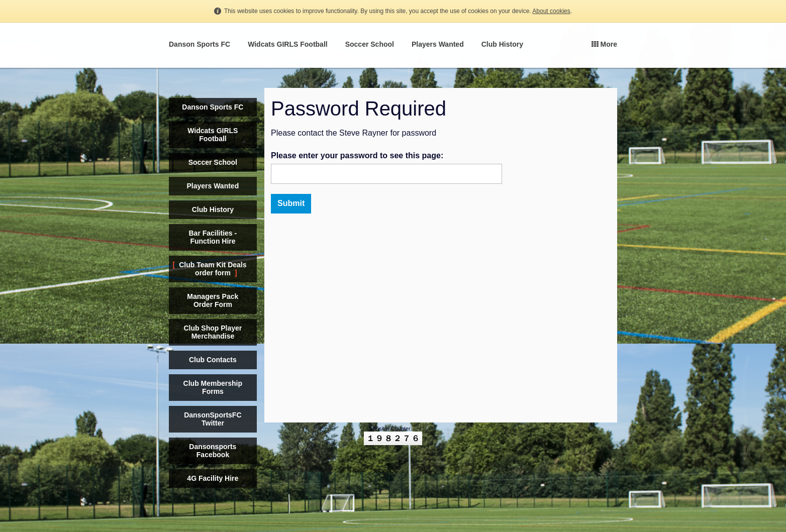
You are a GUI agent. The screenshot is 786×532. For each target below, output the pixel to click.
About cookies (551, 11)
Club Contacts (213, 360)
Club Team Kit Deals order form (213, 269)
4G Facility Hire (213, 478)
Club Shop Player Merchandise (213, 332)
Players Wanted (438, 44)
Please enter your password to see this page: (357, 155)
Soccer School (370, 44)
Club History (502, 44)
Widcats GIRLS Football (288, 44)
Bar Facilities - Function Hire (213, 237)
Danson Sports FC (200, 44)
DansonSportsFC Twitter (213, 419)
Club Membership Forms (213, 387)
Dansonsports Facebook (213, 451)
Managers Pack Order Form (213, 300)
